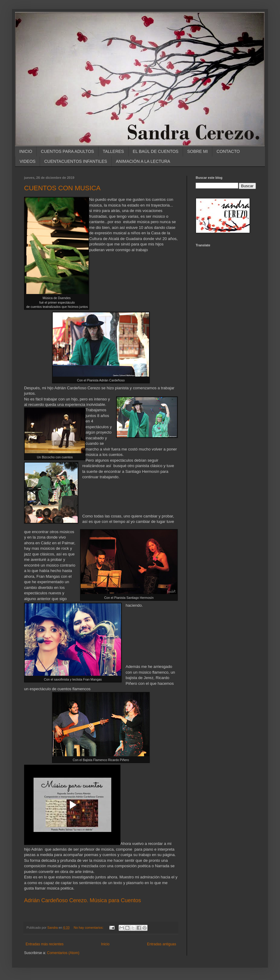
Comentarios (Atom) (63, 953)
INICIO (26, 151)
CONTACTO (228, 151)
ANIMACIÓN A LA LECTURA (143, 161)
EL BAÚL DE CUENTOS (156, 151)
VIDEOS (28, 161)
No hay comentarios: (89, 928)
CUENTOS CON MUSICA (62, 188)
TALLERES (113, 151)
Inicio (105, 944)
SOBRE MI (198, 151)
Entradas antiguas (162, 944)
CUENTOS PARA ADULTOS (67, 151)
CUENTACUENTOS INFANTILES (76, 161)
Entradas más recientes (45, 944)
